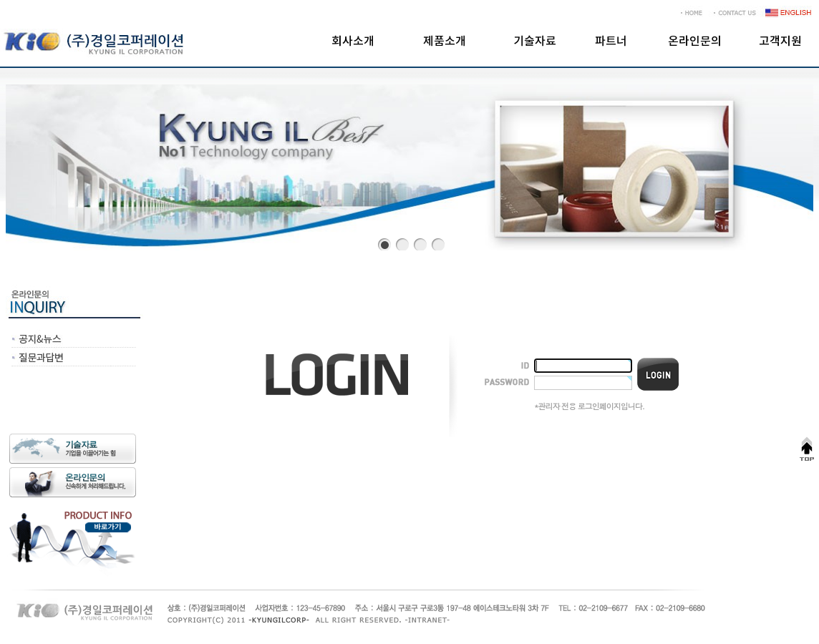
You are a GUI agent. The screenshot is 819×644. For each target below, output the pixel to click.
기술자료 (535, 42)
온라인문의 (695, 42)
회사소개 (353, 42)
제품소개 (445, 42)
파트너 (611, 42)
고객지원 (780, 42)
